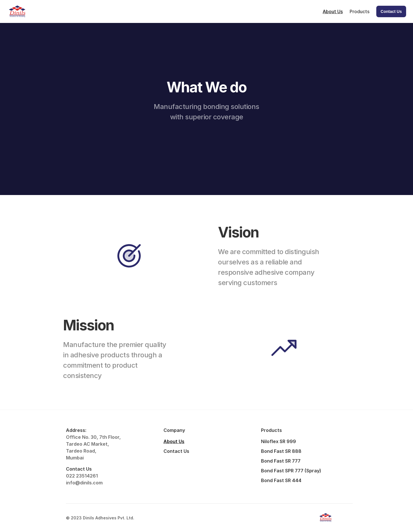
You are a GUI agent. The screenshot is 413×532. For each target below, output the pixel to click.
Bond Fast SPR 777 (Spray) (291, 471)
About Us (333, 11)
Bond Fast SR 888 (281, 451)
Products (360, 11)
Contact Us (176, 451)
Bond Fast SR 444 (281, 480)
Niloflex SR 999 (278, 441)
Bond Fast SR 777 (281, 461)
